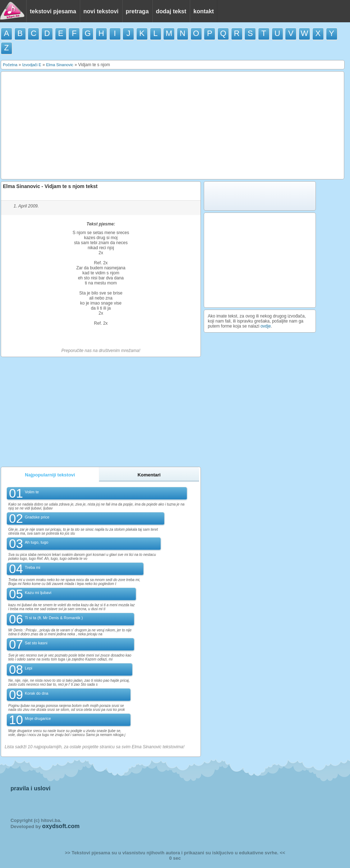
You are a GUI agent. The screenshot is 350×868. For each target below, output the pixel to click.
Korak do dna (36, 693)
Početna (10, 65)
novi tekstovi (101, 11)
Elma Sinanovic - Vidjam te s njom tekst (50, 186)
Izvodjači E (32, 65)
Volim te (32, 492)
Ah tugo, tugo (36, 542)
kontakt (204, 11)
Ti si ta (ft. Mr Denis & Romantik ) (54, 618)
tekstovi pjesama (53, 11)
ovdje (266, 326)
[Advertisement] (173, 125)
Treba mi (33, 567)
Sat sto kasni (36, 643)
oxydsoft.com (61, 826)
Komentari (149, 475)
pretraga (137, 11)
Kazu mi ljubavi (38, 593)
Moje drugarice (38, 718)
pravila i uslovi (30, 788)
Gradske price (37, 517)
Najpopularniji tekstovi (50, 475)
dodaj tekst (171, 11)
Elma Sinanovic (60, 65)
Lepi (29, 668)
